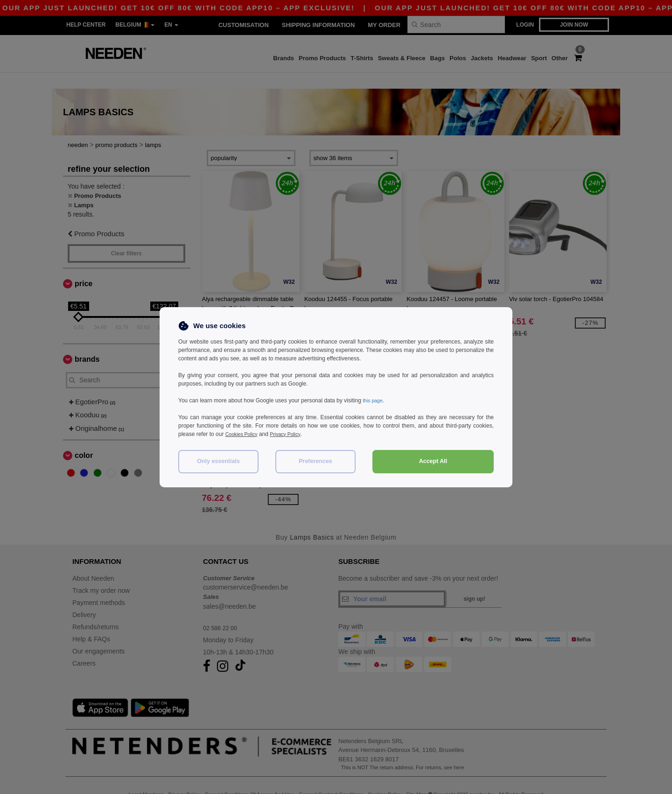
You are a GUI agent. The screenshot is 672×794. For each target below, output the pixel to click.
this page (374, 401)
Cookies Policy (244, 434)
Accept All (433, 461)
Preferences (315, 461)
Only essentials (218, 461)
